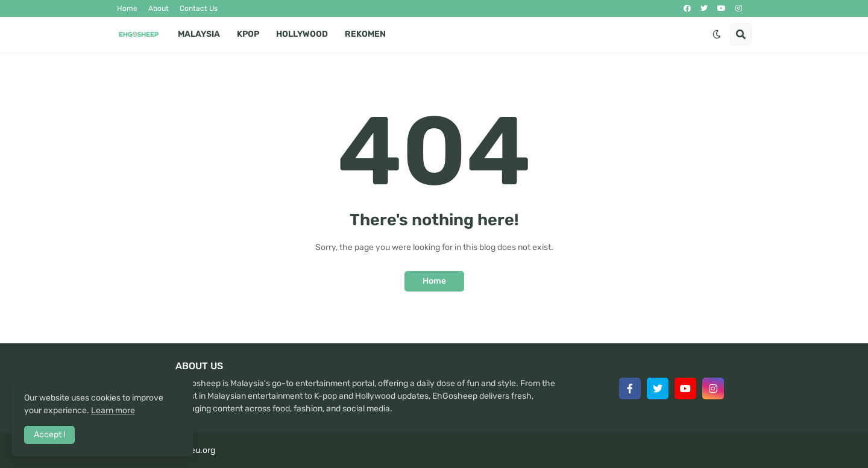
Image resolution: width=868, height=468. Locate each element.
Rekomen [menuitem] (365, 34)
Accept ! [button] (49, 435)
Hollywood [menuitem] (302, 34)
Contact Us (199, 8)
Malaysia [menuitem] (199, 34)
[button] (717, 34)
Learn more (113, 410)
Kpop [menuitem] (248, 34)
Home (127, 8)
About (159, 8)
